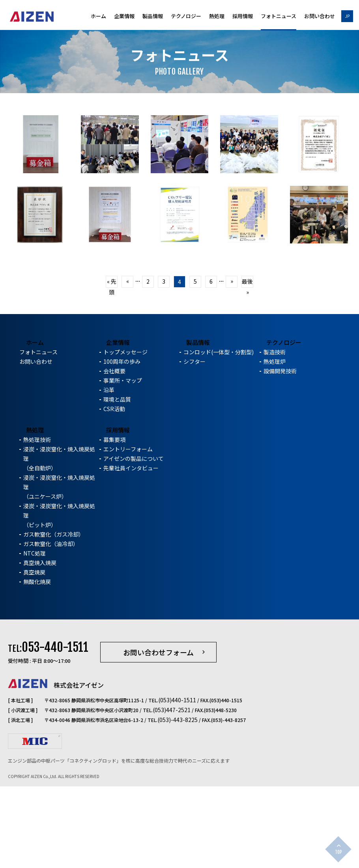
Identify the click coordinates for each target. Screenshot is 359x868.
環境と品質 (117, 483)
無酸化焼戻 (37, 666)
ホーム (98, 17)
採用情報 (243, 17)
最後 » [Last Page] (247, 342)
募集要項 (114, 524)
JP (347, 16)
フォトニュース (279, 17)
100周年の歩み (122, 445)
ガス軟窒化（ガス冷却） (54, 618)
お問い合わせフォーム (158, 737)
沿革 (109, 474)
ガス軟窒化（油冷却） (51, 628)
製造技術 (275, 436)
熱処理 (217, 17)
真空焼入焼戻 (40, 647)
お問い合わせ (320, 17)
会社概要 (114, 455)
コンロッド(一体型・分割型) (219, 436)
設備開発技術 (280, 455)
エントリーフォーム (128, 533)
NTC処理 (35, 637)
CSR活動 (114, 493)
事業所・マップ (123, 464)
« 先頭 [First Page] (112, 342)
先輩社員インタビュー (131, 552)
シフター (194, 445)
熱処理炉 (275, 445)
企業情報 (124, 17)
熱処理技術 (37, 524)
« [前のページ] (128, 341)
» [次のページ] (232, 341)
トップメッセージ (125, 436)
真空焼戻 (34, 656)
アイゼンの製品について (134, 542)
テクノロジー (186, 17)
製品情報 (153, 17)
